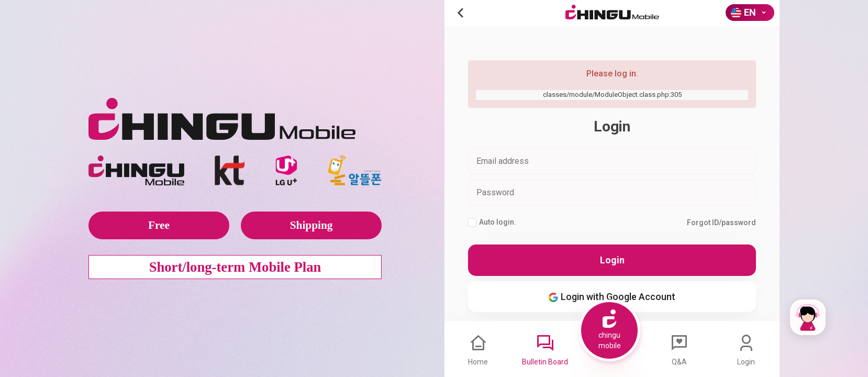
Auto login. (492, 222)
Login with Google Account (612, 297)
